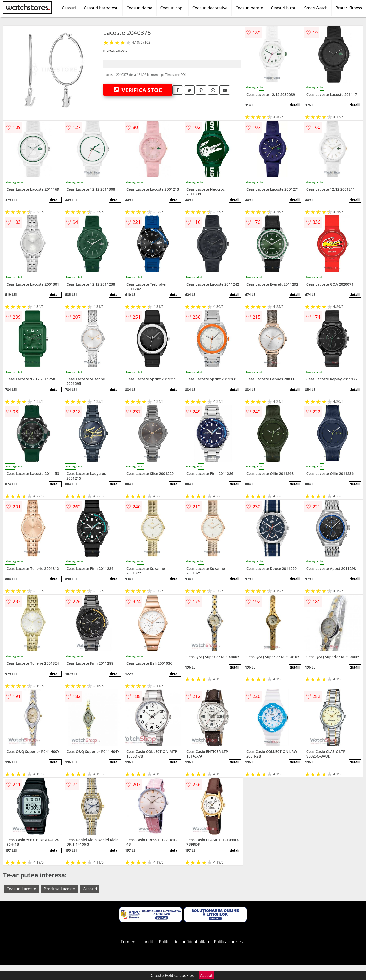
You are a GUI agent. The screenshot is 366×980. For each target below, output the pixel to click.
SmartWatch (316, 8)
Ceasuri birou (284, 8)
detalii (295, 105)
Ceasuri (69, 8)
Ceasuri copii (172, 8)
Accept (206, 975)
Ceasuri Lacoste (21, 889)
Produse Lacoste (59, 889)
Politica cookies (228, 942)
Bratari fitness (349, 8)
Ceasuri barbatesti (101, 8)
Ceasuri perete (249, 8)
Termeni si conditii (138, 942)
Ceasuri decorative (210, 8)
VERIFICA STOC (138, 90)
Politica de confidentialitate (185, 942)
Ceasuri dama (139, 8)
